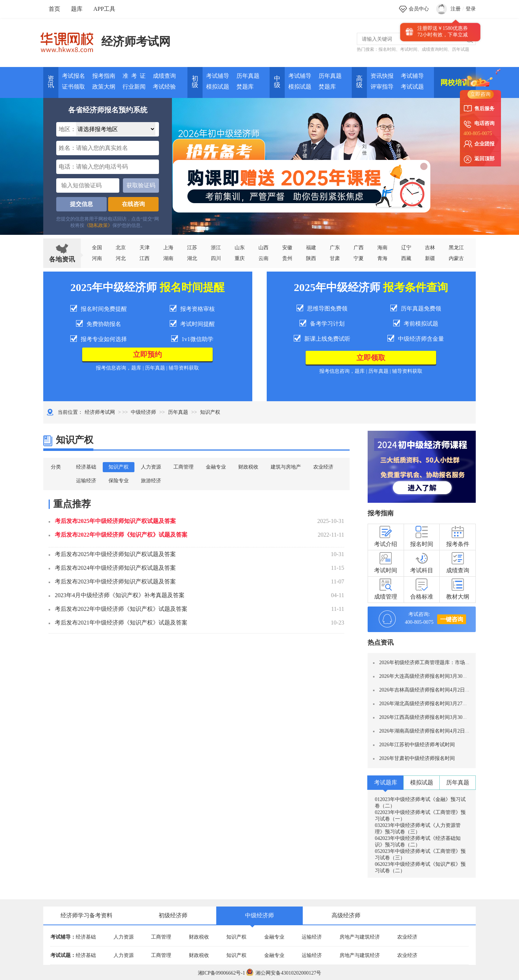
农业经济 (323, 467)
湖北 (192, 258)
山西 (263, 248)
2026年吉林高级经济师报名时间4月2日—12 (427, 690)
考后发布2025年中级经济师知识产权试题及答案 (115, 521)
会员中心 (419, 9)
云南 (263, 258)
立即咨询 (480, 94)
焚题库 (245, 87)
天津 (145, 248)
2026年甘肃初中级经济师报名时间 (417, 758)
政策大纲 (104, 87)
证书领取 (74, 87)
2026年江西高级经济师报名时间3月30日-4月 (428, 717)
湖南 (168, 258)
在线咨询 (133, 204)
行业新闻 (134, 87)
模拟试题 (218, 87)
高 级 (359, 82)
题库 (77, 9)
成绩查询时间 (435, 49)
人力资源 (151, 467)
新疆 (430, 258)
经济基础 (86, 467)
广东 (335, 248)
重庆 (240, 258)
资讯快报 (382, 76)
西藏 (406, 258)
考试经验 (164, 87)
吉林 (430, 248)
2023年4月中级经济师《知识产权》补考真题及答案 (120, 595)
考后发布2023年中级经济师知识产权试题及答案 (115, 581)
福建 (311, 248)
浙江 (216, 248)
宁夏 (359, 258)
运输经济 (86, 481)
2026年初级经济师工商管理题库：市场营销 (427, 663)
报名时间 (387, 49)
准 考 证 (134, 76)
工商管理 (183, 467)
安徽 (287, 248)
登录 (471, 9)
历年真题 (248, 76)
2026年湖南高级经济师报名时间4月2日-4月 (427, 731)
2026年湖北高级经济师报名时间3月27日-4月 (428, 704)
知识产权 (119, 467)
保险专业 (119, 481)
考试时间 (409, 49)
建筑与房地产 (286, 467)
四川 (216, 258)
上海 (168, 248)
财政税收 (248, 467)
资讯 (51, 82)
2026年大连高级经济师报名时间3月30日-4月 (428, 676)
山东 (240, 248)
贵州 (287, 258)
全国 (97, 248)
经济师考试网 (136, 41)
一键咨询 (452, 619)
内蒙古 (456, 258)
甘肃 (335, 258)
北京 (121, 248)
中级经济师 (143, 412)
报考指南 (104, 76)
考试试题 (412, 87)
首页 (54, 9)
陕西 (311, 258)
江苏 (192, 248)
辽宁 (406, 248)
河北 (121, 258)
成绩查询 (164, 76)
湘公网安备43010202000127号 (284, 973)
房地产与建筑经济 (360, 937)
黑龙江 (456, 248)
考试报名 (74, 76)
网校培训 (455, 82)
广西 (359, 248)
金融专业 (216, 467)
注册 (456, 9)
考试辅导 (218, 76)
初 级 (195, 82)
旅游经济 (151, 481)
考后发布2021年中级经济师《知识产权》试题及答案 (121, 623)
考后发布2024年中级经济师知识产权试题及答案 (115, 568)
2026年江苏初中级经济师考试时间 (417, 745)
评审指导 (382, 87)
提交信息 (81, 204)
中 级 (277, 82)
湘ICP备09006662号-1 (221, 973)
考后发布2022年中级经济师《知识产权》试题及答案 (121, 535)
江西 (145, 258)
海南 (382, 248)
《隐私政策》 (98, 225)
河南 (97, 258)
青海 (382, 258)
